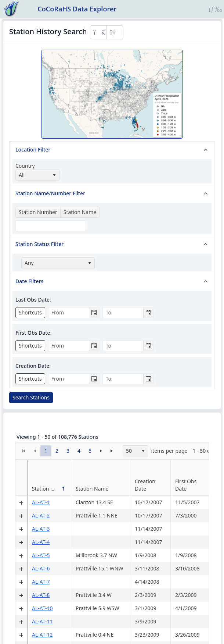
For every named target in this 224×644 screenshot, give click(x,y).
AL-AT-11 (42, 621)
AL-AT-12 (42, 635)
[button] (46, 451)
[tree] (112, 265)
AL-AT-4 (41, 542)
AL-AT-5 (41, 555)
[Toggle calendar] (94, 313)
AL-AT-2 (41, 515)
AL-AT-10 (42, 608)
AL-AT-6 (41, 568)
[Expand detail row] (21, 502)
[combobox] (37, 175)
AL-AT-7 (41, 582)
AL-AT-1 (41, 502)
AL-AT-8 (41, 595)
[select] (54, 175)
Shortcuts (30, 312)
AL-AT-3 (41, 529)
